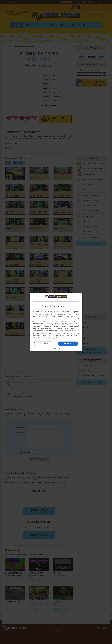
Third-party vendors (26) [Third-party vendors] (54, 324)
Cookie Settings (49, 338)
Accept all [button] (68, 344)
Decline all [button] (44, 344)
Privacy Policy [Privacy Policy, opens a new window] (61, 338)
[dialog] (56, 322)
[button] (56, 348)
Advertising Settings (47, 335)
